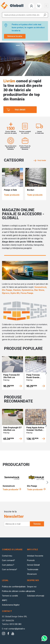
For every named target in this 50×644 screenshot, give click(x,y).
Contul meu (7, 556)
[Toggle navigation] (46, 6)
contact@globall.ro (17, 629)
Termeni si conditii (10, 596)
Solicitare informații (36, 596)
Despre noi (32, 587)
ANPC (5, 600)
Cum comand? (8, 560)
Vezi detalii (20, 110)
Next (47, 184)
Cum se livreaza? (10, 569)
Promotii (31, 560)
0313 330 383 (15, 624)
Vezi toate (40, 160)
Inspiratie (31, 591)
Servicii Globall (33, 565)
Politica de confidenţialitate (14, 587)
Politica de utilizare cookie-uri (15, 591)
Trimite (37, 524)
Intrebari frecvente (35, 556)
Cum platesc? (8, 565)
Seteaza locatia (15, 36)
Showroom (32, 574)
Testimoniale (33, 569)
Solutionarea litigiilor (11, 605)
